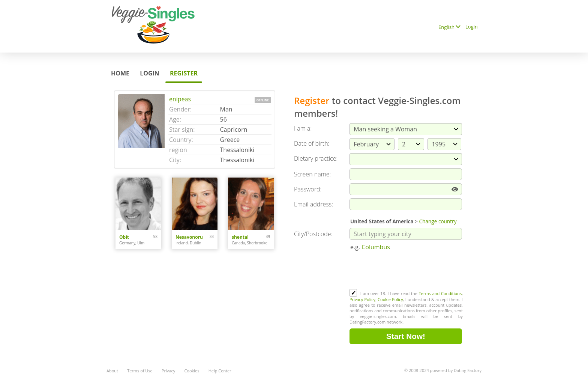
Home (120, 73)
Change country (438, 221)
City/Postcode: (313, 234)
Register (184, 73)
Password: (308, 189)
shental (240, 237)
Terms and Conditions (440, 293)
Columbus (376, 247)
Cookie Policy (390, 299)
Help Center (220, 371)
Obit (124, 237)
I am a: (303, 128)
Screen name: (312, 174)
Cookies (192, 371)
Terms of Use (140, 371)
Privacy (168, 371)
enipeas (180, 99)
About (112, 371)
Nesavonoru (189, 237)
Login (472, 27)
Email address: (313, 204)
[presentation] (406, 271)
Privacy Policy (362, 299)
